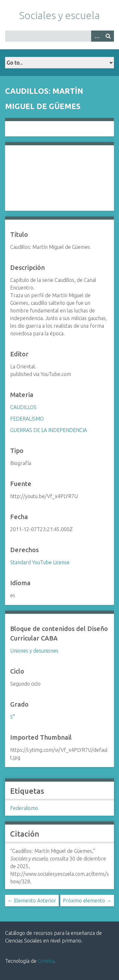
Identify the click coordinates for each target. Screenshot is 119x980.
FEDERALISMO (27, 419)
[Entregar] (108, 36)
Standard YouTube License (40, 562)
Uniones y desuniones (34, 651)
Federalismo (24, 808)
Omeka (46, 961)
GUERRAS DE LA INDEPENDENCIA (49, 430)
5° (12, 717)
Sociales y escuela (60, 15)
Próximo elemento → (87, 901)
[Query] (60, 36)
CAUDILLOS (23, 407)
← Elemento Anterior (32, 901)
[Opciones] (97, 36)
